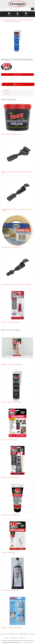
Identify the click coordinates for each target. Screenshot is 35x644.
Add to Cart (18, 84)
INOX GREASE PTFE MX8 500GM (11, 134)
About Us (6, 638)
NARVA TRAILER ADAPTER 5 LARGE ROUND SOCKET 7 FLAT (17, 173)
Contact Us (22, 638)
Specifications (7, 94)
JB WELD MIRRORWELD (9, 553)
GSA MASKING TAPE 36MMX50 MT (11, 247)
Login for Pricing (18, 74)
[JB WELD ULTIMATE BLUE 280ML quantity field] (17, 81)
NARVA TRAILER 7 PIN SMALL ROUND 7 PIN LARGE (16, 285)
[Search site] (32, 9)
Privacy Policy (14, 638)
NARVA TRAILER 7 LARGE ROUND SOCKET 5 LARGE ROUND (16, 210)
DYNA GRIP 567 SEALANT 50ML (11, 590)
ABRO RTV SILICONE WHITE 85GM (12, 628)
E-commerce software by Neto (27, 642)
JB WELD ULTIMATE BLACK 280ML (12, 402)
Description (6, 91)
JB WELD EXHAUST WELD (9, 440)
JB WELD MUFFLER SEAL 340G (11, 515)
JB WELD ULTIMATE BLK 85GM (11, 477)
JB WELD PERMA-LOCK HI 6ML (11, 322)
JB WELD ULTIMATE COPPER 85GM (12, 365)
